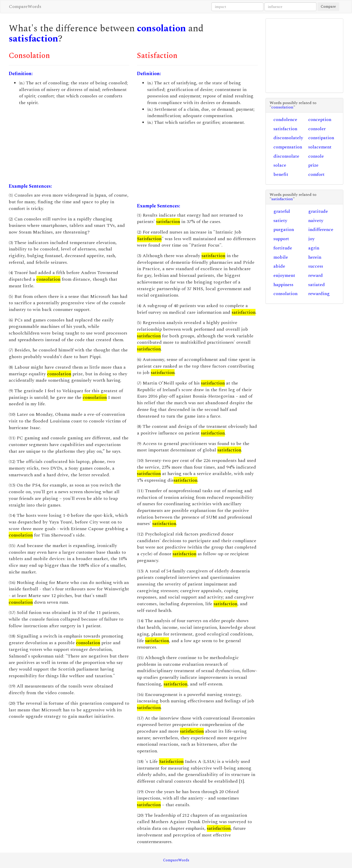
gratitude (318, 211)
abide (279, 266)
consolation (161, 29)
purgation (284, 230)
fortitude (283, 248)
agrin (314, 248)
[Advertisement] (69, 145)
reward (316, 275)
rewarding (319, 294)
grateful (282, 211)
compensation (288, 147)
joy (311, 239)
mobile (281, 257)
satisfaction (33, 39)
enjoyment (284, 275)
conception (320, 120)
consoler (317, 129)
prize (313, 165)
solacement (320, 147)
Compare (328, 7)
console (316, 156)
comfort (316, 174)
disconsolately (288, 138)
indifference (321, 230)
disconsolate (286, 156)
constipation (321, 138)
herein (315, 257)
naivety (316, 221)
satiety (280, 221)
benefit (281, 174)
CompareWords (25, 7)
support (281, 239)
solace (280, 165)
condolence (285, 120)
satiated (317, 285)
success (316, 266)
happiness (283, 285)
